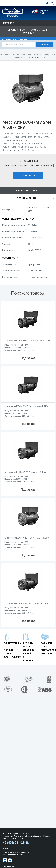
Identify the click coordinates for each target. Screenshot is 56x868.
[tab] (28, 191)
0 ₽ (45, 12)
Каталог (9, 23)
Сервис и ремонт (18, 30)
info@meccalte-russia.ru (14, 855)
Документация (39, 30)
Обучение (28, 33)
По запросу (28, 176)
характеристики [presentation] (27, 191)
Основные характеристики (18, 219)
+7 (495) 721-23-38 (16, 843)
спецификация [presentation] (27, 198)
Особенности (10, 258)
